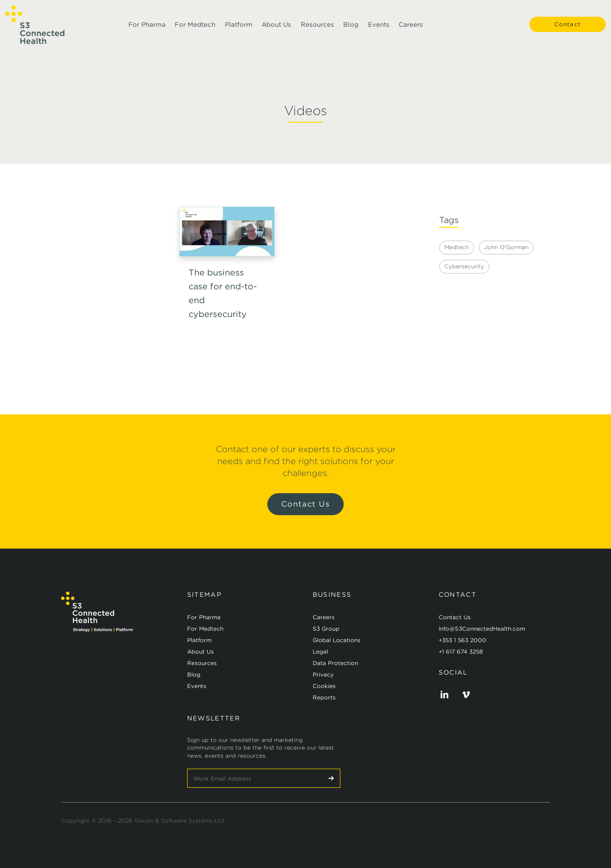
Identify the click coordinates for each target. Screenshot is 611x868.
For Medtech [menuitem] (195, 28)
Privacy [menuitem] (323, 674)
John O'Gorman (506, 247)
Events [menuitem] (379, 28)
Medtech (457, 247)
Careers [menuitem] (411, 28)
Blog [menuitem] (351, 28)
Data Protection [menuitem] (335, 663)
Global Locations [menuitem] (337, 640)
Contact (563, 28)
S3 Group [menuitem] (326, 629)
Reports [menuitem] (324, 697)
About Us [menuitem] (276, 28)
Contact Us (306, 504)
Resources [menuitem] (317, 28)
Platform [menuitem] (239, 28)
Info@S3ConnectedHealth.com (482, 629)
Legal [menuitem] (320, 651)
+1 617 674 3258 (461, 651)
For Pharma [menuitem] (147, 28)
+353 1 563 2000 (463, 640)
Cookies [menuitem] (324, 686)
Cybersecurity (464, 266)
